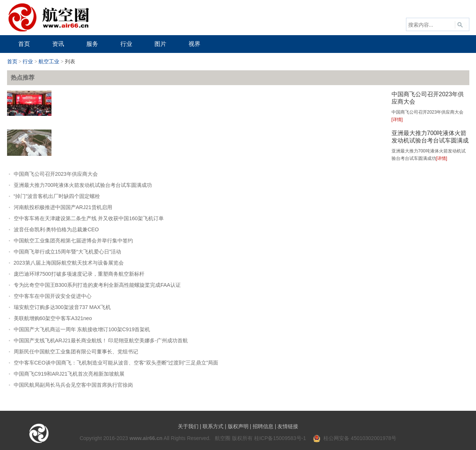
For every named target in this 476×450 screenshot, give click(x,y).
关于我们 (188, 426)
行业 (28, 62)
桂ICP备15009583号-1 (280, 438)
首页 (12, 62)
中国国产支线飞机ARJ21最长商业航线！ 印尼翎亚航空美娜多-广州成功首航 (101, 340)
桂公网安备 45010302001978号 (355, 438)
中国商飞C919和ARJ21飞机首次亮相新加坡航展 (69, 374)
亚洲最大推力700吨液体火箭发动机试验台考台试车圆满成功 (430, 140)
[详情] (397, 120)
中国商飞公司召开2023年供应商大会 (56, 174)
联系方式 (213, 426)
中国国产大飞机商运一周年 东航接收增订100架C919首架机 (82, 329)
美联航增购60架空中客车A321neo (53, 318)
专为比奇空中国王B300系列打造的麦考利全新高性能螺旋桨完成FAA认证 (97, 285)
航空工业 (49, 62)
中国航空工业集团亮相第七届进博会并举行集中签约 (73, 241)
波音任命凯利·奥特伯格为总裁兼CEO (56, 229)
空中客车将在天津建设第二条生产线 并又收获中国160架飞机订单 (89, 218)
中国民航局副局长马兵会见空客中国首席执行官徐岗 (73, 385)
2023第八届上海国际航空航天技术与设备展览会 (69, 263)
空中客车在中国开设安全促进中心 (53, 296)
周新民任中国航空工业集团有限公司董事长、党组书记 (76, 352)
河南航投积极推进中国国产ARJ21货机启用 (63, 207)
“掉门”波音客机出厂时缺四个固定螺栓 (57, 196)
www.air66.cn (146, 438)
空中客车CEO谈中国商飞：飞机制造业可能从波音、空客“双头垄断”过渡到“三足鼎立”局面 (116, 363)
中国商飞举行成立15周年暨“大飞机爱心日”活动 (68, 252)
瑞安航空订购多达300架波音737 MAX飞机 (62, 307)
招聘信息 (263, 426)
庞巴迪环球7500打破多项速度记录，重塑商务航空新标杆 (79, 274)
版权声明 (238, 426)
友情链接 (288, 426)
